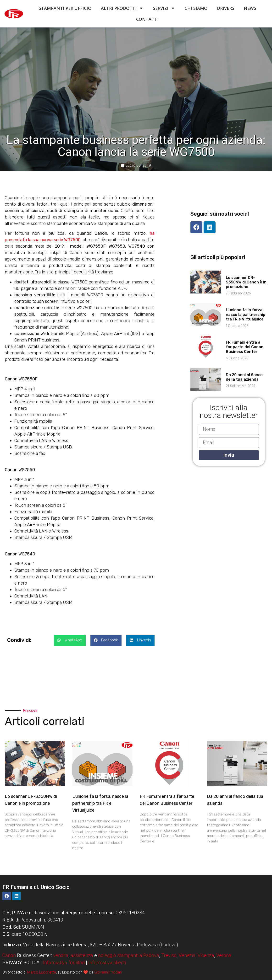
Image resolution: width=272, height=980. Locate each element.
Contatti (147, 19)
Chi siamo (196, 8)
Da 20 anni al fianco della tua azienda (244, 377)
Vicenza (206, 955)
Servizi (164, 8)
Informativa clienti (107, 963)
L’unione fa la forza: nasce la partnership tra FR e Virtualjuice (246, 314)
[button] (70, 640)
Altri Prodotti (122, 8)
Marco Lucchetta (42, 972)
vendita (61, 955)
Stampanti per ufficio (65, 8)
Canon (9, 955)
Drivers (226, 8)
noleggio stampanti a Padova (129, 955)
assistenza (82, 955)
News (250, 8)
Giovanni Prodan (108, 972)
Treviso (169, 955)
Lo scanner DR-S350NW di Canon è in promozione (246, 282)
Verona (224, 955)
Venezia (187, 955)
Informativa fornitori (64, 963)
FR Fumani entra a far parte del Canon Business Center (245, 347)
